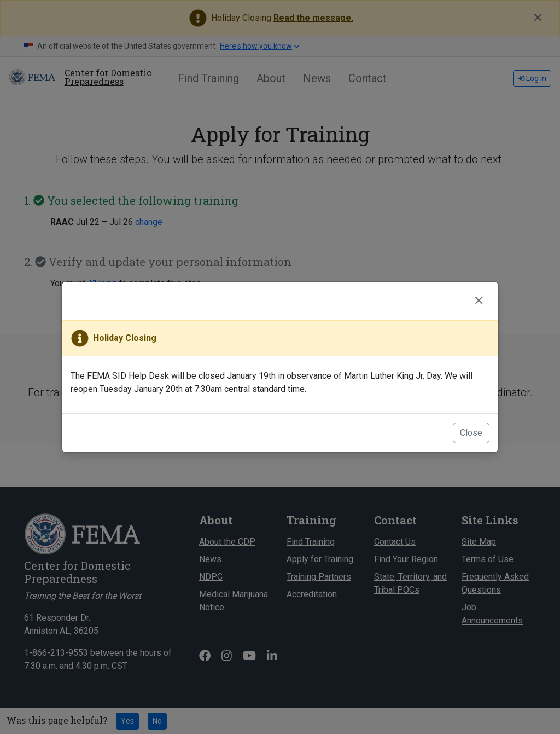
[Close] (479, 301)
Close (471, 433)
